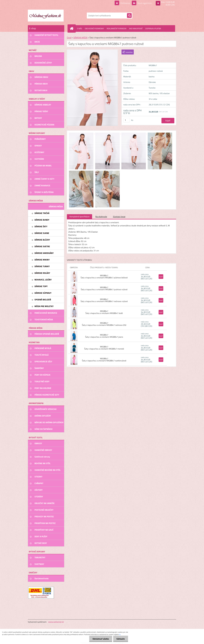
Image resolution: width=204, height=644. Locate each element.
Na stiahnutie (101, 217)
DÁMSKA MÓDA (80, 38)
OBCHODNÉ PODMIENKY (94, 28)
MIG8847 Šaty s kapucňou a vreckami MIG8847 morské (104, 348)
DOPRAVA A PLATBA (153, 28)
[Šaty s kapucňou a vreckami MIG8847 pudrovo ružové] (81, 133)
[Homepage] (73, 28)
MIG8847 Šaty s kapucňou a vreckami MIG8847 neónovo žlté (104, 324)
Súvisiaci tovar (119, 217)
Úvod (69, 38)
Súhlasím (121, 639)
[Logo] (46, 16)
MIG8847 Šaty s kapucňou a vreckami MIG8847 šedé (104, 312)
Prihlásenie (125, 3)
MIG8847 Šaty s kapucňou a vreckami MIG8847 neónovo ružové (104, 300)
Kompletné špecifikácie (79, 217)
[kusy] (127, 120)
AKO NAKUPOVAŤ (136, 28)
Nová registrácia (144, 3)
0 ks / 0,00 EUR (168, 2)
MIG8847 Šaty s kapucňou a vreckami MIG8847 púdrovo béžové (104, 277)
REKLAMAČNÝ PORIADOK (117, 28)
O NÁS (80, 28)
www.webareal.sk (56, 622)
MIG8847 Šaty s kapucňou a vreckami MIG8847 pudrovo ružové (104, 288)
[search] (129, 16)
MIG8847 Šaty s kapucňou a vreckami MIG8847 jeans (104, 336)
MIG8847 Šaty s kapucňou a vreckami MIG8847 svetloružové (104, 360)
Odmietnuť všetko (101, 639)
